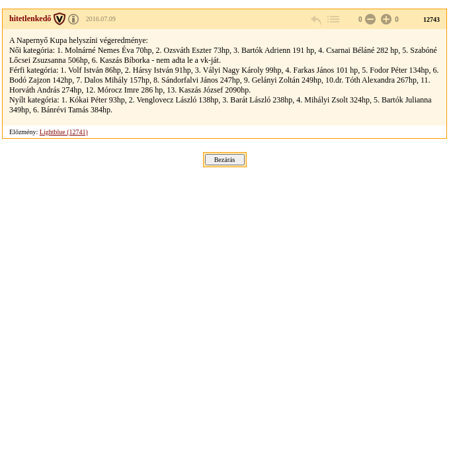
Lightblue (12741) (64, 132)
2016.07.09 (101, 19)
